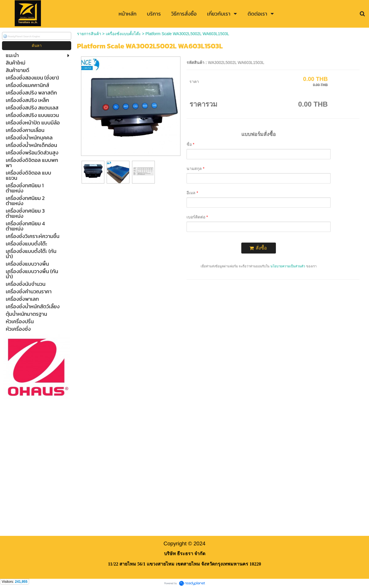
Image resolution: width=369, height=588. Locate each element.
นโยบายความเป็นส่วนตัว (288, 266)
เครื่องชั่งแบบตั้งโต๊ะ (123, 34)
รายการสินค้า (89, 34)
